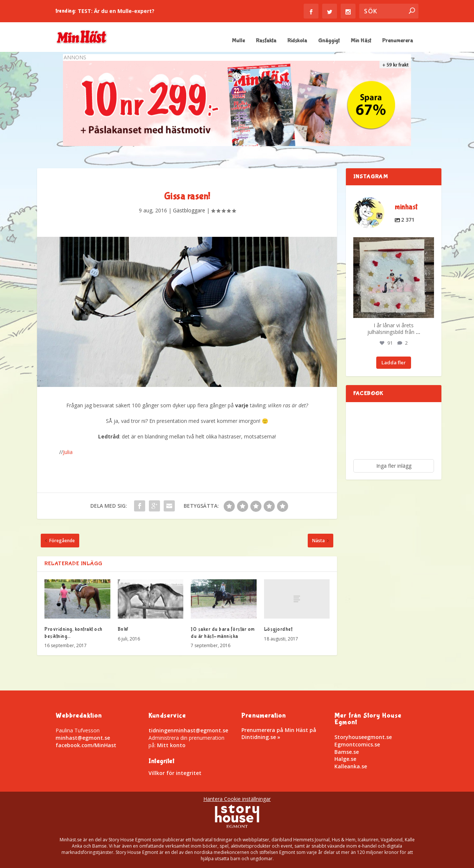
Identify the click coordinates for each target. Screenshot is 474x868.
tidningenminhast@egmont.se (188, 730)
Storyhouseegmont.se (363, 737)
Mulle (238, 41)
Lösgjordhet (278, 629)
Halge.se (345, 759)
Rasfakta (266, 41)
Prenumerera (398, 41)
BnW (123, 629)
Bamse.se (347, 752)
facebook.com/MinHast (86, 745)
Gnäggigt (329, 41)
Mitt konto (171, 745)
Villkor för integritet (175, 773)
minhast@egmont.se (83, 738)
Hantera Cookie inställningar (237, 799)
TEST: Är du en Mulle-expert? (116, 11)
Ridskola (297, 41)
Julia (68, 452)
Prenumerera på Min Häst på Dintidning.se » (279, 733)
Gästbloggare (189, 210)
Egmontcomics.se (357, 744)
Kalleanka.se (351, 766)
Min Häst (361, 41)
